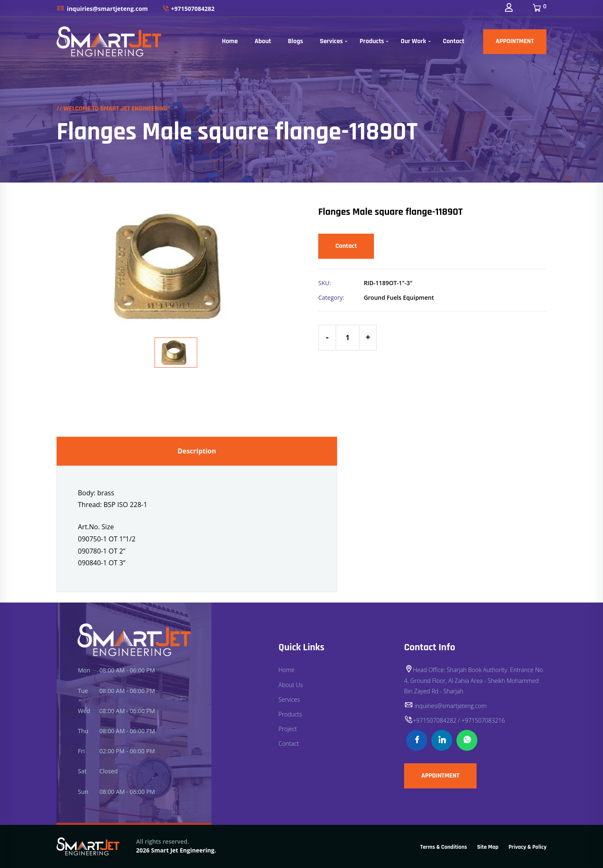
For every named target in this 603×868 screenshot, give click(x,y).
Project (288, 729)
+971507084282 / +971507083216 (455, 720)
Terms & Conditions (444, 847)
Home (230, 41)
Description (197, 451)
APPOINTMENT (515, 41)
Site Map (488, 847)
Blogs (295, 41)
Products (372, 41)
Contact (454, 41)
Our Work (414, 41)
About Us (291, 685)
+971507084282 (188, 9)
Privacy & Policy (527, 847)
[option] (176, 266)
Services (331, 41)
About (263, 41)
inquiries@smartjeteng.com (102, 9)
